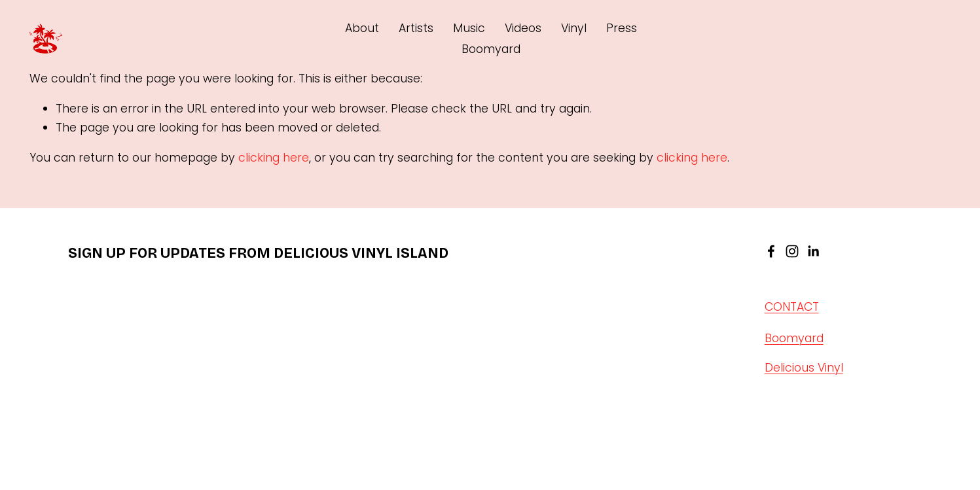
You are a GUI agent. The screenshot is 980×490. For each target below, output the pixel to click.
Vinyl (574, 28)
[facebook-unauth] (771, 251)
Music (469, 28)
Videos (523, 28)
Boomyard (491, 49)
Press (622, 28)
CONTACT (792, 308)
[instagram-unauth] (792, 251)
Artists (416, 28)
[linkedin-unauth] (813, 251)
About (362, 28)
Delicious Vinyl (804, 368)
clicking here (274, 158)
